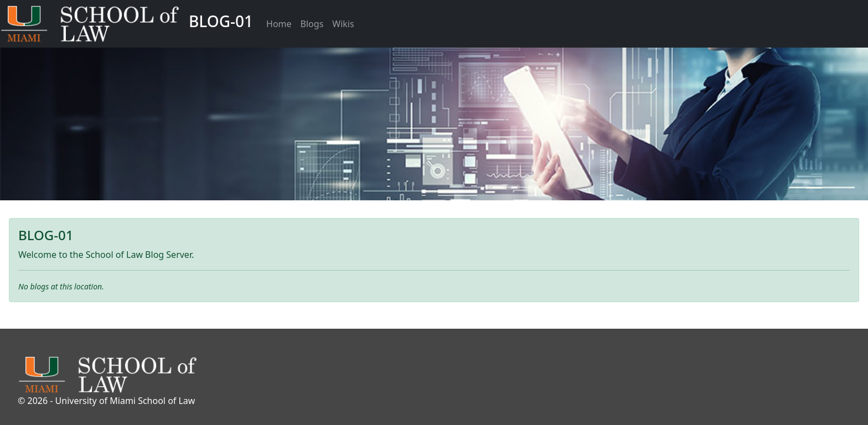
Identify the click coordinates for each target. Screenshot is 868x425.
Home (279, 24)
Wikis (343, 24)
